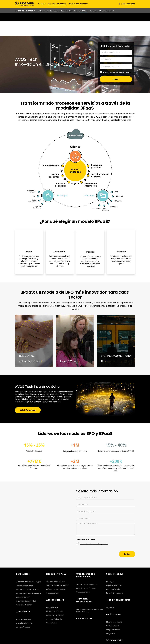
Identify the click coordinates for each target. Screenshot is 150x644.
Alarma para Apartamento (28, 570)
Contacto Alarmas (24, 585)
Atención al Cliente (24, 604)
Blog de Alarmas (113, 610)
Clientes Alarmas (23, 600)
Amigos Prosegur (23, 607)
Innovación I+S (84, 599)
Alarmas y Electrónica (55, 562)
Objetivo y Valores (114, 566)
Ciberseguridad (53, 574)
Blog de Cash (112, 614)
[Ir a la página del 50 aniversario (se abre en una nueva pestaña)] (75, 17)
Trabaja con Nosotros (118, 580)
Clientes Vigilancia (54, 599)
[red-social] (128, 634)
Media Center (114, 595)
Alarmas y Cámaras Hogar (28, 562)
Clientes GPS (52, 603)
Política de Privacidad (57, 634)
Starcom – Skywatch (55, 596)
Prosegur (110, 562)
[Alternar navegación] (119, 4)
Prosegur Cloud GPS (55, 592)
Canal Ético (113, 634)
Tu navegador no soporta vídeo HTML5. (75, 17)
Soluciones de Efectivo (56, 570)
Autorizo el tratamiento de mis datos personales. (117, 53)
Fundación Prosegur (115, 574)
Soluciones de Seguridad (87, 565)
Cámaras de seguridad (26, 582)
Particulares (23, 554)
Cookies (103, 634)
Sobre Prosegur (115, 554)
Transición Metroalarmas (84, 581)
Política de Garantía (77, 634)
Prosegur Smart (23, 578)
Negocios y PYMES (56, 554)
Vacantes (110, 588)
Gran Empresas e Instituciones (86, 556)
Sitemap (42, 634)
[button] (42, 4)
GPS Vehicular (52, 588)
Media (41, 637)
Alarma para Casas (25, 566)
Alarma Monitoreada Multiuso (29, 574)
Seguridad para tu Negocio (58, 566)
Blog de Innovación (114, 602)
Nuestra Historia (113, 570)
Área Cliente (23, 592)
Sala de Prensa (112, 606)
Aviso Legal (93, 634)
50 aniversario (114, 621)
